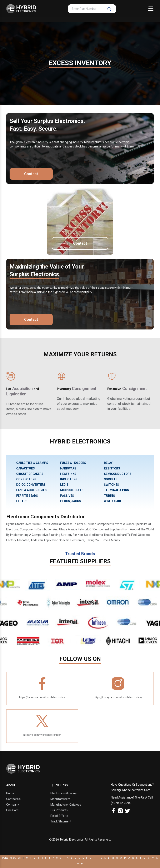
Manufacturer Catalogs (66, 805)
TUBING (109, 496)
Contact (31, 174)
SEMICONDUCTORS (118, 474)
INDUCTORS (69, 479)
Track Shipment (61, 821)
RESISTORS (112, 468)
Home (10, 793)
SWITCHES (111, 485)
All (20, 858)
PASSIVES (67, 496)
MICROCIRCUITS (72, 490)
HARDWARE (68, 468)
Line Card (12, 810)
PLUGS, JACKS (71, 501)
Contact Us (13, 799)
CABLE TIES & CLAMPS (32, 463)
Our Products (59, 810)
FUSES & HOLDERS (73, 463)
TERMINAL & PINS (116, 490)
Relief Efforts (59, 816)
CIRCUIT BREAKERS (30, 474)
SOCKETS (111, 479)
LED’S (64, 485)
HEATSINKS (68, 474)
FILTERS (22, 501)
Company (13, 805)
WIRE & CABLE (114, 501)
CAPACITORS (26, 468)
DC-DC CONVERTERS (31, 485)
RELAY (108, 463)
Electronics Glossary (64, 793)
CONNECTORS (26, 479)
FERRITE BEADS (27, 496)
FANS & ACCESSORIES (31, 490)
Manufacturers (60, 799)
